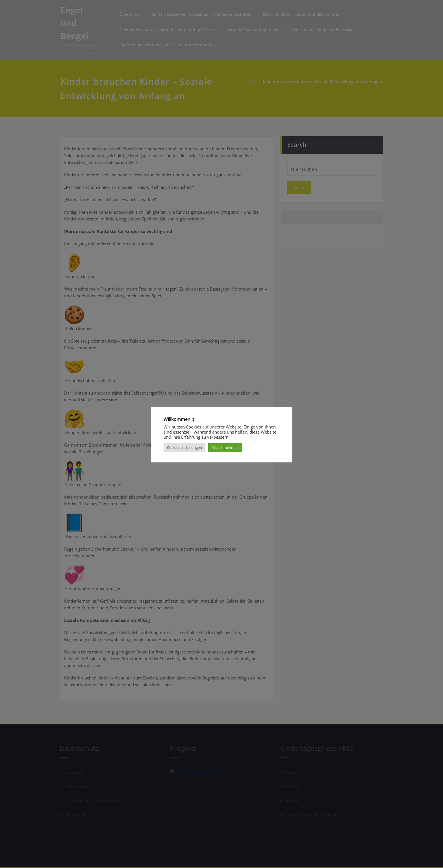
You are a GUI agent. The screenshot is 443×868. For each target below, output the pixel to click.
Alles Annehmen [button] (225, 447)
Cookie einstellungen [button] (184, 447)
